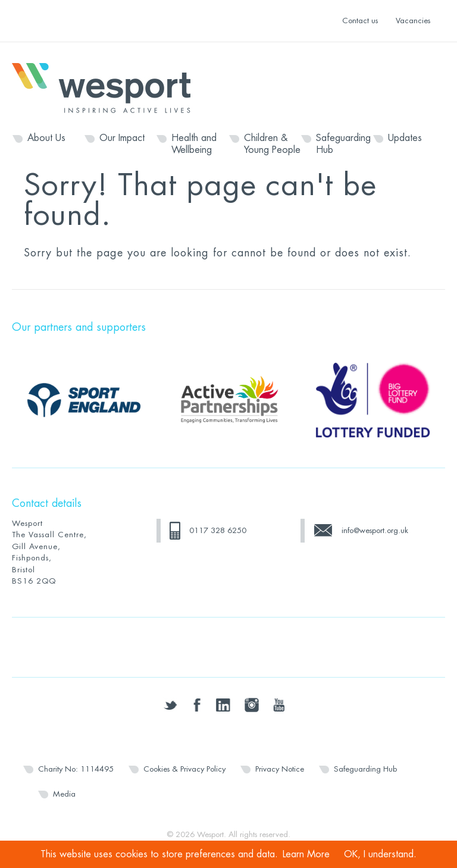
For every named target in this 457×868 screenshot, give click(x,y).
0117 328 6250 (218, 530)
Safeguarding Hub (343, 144)
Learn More (306, 854)
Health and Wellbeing (194, 144)
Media (64, 794)
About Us (46, 138)
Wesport (107, 87)
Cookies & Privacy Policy (184, 769)
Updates (405, 138)
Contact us (360, 21)
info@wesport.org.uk (375, 530)
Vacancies (413, 21)
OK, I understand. (380, 854)
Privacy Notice (280, 769)
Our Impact (122, 138)
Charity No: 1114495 (76, 769)
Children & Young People (272, 144)
